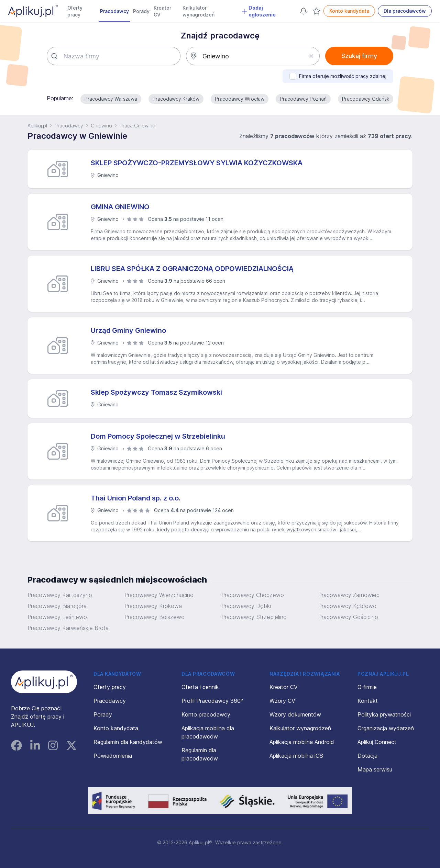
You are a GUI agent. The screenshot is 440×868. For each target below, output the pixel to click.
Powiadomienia (113, 756)
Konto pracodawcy (206, 714)
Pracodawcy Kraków (176, 99)
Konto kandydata (349, 11)
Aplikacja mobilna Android (302, 742)
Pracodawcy (114, 11)
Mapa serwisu (375, 769)
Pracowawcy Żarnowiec (349, 595)
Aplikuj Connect (377, 742)
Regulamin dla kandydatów (128, 742)
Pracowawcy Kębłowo (347, 606)
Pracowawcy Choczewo (253, 595)
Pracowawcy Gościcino (348, 617)
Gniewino (101, 126)
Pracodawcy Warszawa (111, 99)
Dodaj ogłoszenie (259, 11)
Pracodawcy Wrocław (240, 99)
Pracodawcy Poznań (303, 99)
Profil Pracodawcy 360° (212, 701)
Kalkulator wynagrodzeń (199, 11)
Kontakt (368, 701)
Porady (141, 11)
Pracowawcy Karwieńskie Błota (68, 628)
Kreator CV (162, 11)
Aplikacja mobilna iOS (296, 756)
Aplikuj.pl (37, 126)
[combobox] (114, 56)
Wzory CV (282, 701)
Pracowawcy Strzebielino (254, 617)
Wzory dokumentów (295, 714)
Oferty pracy (75, 11)
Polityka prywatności (384, 714)
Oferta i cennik (200, 687)
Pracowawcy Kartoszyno (60, 595)
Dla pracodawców (405, 11)
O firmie (367, 687)
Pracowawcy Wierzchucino (159, 595)
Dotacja (367, 756)
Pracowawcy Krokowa (153, 606)
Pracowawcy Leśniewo (57, 617)
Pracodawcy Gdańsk (366, 99)
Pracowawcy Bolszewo (155, 617)
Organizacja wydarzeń (386, 728)
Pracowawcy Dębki (246, 606)
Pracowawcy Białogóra (57, 606)
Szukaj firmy (359, 56)
